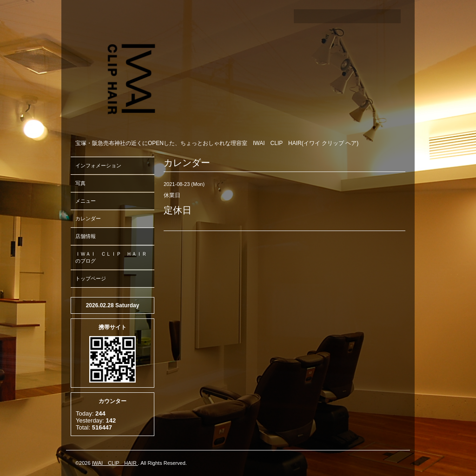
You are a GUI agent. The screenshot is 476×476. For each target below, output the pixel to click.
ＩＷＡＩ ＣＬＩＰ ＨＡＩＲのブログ (111, 257)
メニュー (86, 201)
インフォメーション (98, 165)
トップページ (91, 278)
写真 (80, 183)
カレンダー (88, 218)
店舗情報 (86, 236)
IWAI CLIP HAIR (115, 463)
